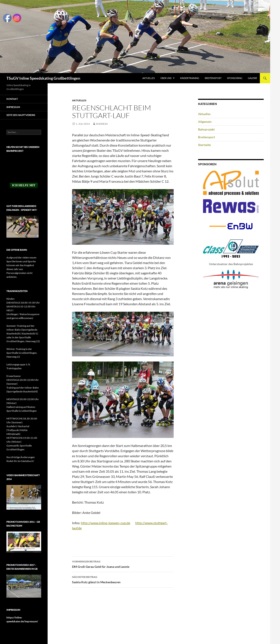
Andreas (102, 124)
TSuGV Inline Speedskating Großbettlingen (43, 78)
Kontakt (12, 99)
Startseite (204, 145)
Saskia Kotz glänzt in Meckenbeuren (123, 579)
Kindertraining (190, 78)
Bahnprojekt (206, 129)
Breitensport (213, 78)
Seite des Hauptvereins (21, 115)
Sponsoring (235, 78)
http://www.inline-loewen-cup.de (106, 523)
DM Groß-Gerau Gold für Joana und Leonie (123, 564)
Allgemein (205, 122)
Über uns (166, 78)
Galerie (252, 78)
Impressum (13, 107)
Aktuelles (149, 78)
